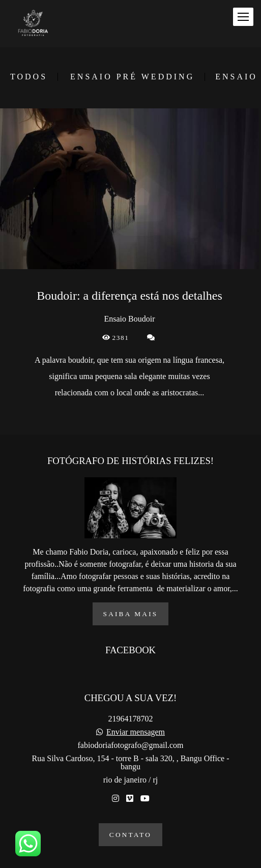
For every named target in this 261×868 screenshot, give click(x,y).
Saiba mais (131, 614)
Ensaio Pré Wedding (132, 77)
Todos (29, 77)
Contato (130, 835)
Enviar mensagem (136, 732)
